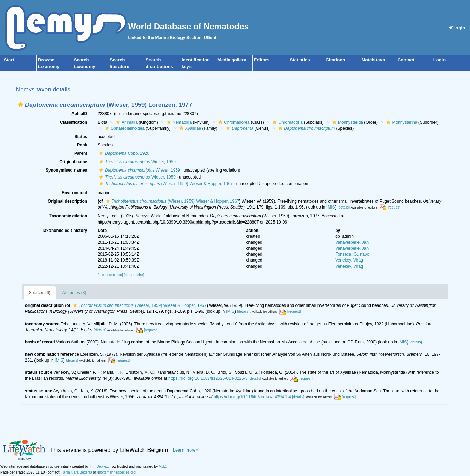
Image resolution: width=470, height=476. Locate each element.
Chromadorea (233, 122)
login (457, 28)
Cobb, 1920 (123, 153)
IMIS (331, 207)
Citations (336, 60)
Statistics (300, 60)
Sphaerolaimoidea (124, 128)
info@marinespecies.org (116, 472)
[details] (344, 207)
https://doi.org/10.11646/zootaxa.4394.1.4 (252, 397)
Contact (406, 60)
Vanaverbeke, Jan (352, 242)
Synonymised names (66, 170)
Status (81, 137)
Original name (73, 162)
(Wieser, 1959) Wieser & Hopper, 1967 (165, 184)
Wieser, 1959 (137, 162)
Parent (81, 153)
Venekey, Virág (349, 260)
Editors (262, 60)
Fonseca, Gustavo (352, 254)
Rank (82, 145)
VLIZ (163, 466)
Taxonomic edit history (64, 231)
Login (440, 60)
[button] (21, 104)
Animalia (126, 122)
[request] (394, 207)
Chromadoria (287, 122)
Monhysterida (347, 122)
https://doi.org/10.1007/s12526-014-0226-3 (208, 378)
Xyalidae (189, 128)
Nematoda (178, 122)
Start (9, 60)
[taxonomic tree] (110, 275)
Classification (74, 122)
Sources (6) (40, 293)
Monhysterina (401, 122)
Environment (74, 193)
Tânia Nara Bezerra (76, 472)
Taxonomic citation (68, 216)
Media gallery (232, 60)
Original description (67, 201)
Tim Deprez (99, 466)
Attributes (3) (74, 293)
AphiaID (79, 114)
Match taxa (373, 60)
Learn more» (186, 450)
